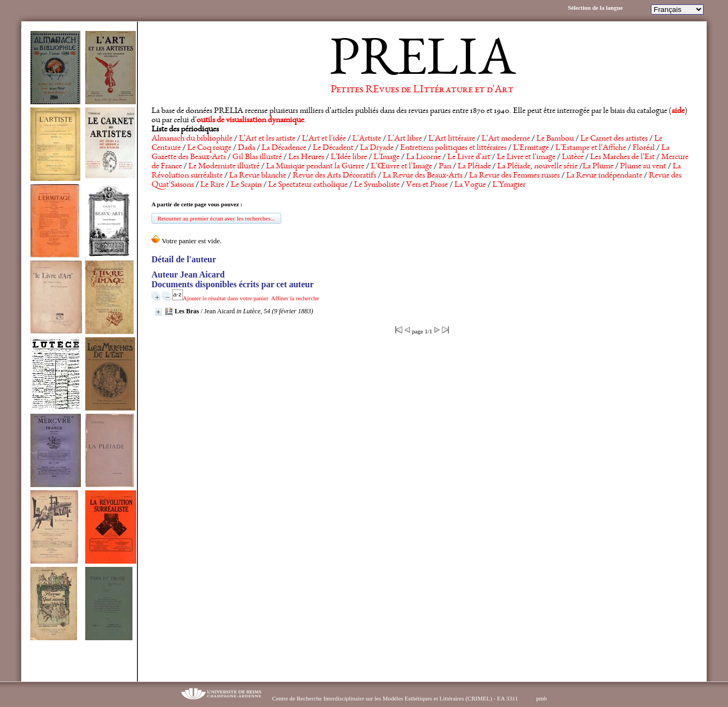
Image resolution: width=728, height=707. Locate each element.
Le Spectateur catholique (308, 185)
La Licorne (423, 157)
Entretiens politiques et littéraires (453, 148)
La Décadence (284, 148)
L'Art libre (405, 139)
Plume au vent (643, 167)
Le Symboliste (377, 185)
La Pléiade (474, 167)
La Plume (598, 167)
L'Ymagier (509, 185)
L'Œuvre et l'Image (401, 167)
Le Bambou (555, 139)
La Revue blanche (258, 176)
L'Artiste (367, 139)
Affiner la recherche (295, 298)
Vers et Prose (427, 185)
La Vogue (470, 185)
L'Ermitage (531, 148)
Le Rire (212, 185)
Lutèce (573, 157)
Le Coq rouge (209, 148)
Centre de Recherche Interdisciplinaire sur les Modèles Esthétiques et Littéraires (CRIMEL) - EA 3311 (395, 698)
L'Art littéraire (452, 139)
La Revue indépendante (604, 176)
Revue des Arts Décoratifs (334, 176)
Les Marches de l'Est (622, 157)
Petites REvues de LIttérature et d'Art (422, 90)
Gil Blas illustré (257, 157)
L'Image (387, 157)
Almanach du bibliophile (192, 139)
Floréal (644, 148)
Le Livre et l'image (526, 157)
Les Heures (306, 157)
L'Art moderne (506, 139)
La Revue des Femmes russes (514, 176)
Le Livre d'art (469, 157)
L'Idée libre (349, 157)
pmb (542, 698)
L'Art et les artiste (267, 139)
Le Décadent (333, 148)
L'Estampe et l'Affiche (591, 148)
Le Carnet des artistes (614, 139)
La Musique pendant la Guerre (315, 167)
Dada (246, 148)
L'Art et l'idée (324, 139)
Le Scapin (246, 185)
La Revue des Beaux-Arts (423, 176)
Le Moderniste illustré (224, 167)
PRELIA (422, 62)
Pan (445, 167)
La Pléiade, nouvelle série (537, 167)
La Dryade (377, 148)
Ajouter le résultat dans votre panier (226, 298)
